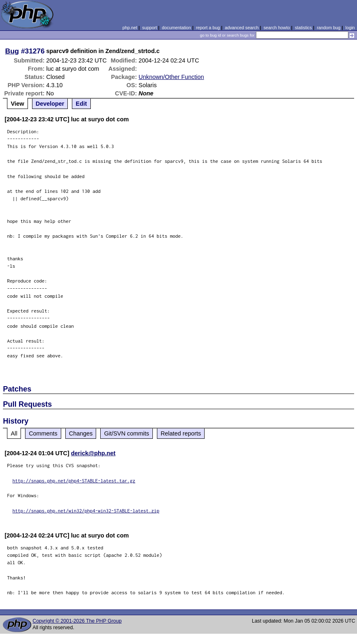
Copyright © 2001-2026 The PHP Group (77, 621)
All (14, 433)
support (150, 28)
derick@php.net (93, 453)
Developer (50, 104)
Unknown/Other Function (171, 77)
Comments (43, 433)
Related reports (181, 433)
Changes (81, 433)
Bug (12, 51)
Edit (81, 104)
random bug (329, 28)
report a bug (208, 28)
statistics (303, 28)
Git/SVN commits (127, 433)
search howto (276, 28)
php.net (130, 28)
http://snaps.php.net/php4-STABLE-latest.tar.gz (74, 481)
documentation (176, 28)
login (350, 28)
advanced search (242, 28)
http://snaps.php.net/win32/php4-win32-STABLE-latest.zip (86, 511)
